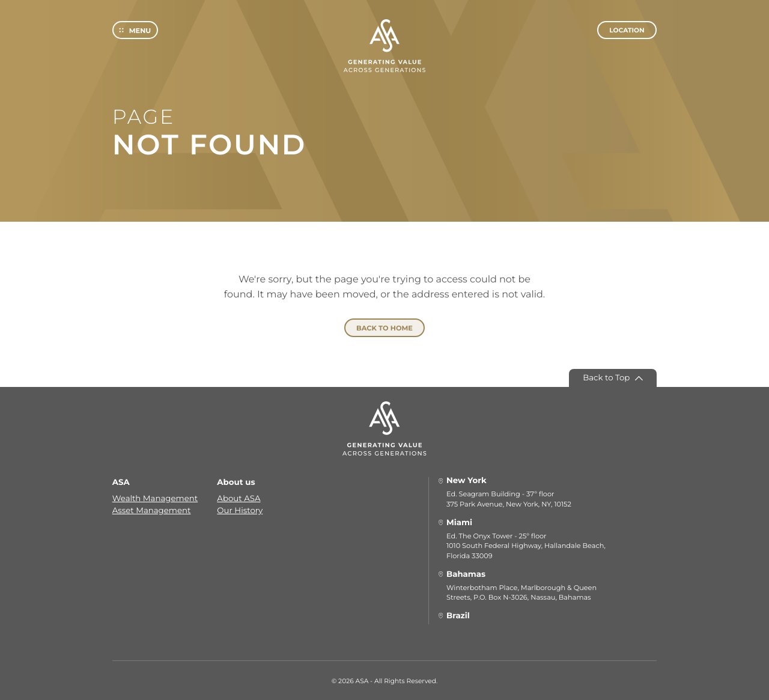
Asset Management (152, 510)
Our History (240, 510)
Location (627, 35)
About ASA (239, 498)
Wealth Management (155, 498)
